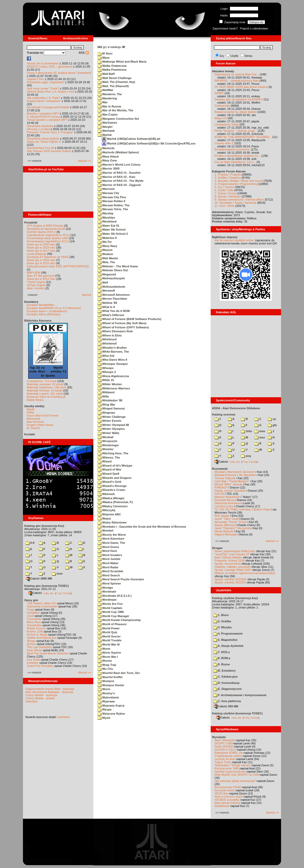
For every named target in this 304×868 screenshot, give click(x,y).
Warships (106, 218)
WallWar (105, 90)
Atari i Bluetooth (225, 740)
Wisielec (106, 449)
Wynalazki (219, 737)
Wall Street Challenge (114, 78)
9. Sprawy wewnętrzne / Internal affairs (239, 200)
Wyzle (104, 718)
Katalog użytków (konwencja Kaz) (235, 598)
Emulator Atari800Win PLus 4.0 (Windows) (54, 308)
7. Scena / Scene (226, 193)
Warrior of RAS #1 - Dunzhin (119, 173)
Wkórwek (106, 494)
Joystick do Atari (225, 759)
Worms (105, 661)
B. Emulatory (224, 671)
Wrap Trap (107, 665)
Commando (34, 619)
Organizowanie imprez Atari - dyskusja (50, 689)
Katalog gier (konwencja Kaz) (44, 526)
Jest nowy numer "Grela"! (43, 88)
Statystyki (31, 701)
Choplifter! (33, 613)
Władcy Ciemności (113, 506)
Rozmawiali (220, 469)
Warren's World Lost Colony (119, 165)
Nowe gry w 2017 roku (41, 251)
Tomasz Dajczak (225, 478)
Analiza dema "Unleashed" (44, 101)
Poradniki (31, 222)
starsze (87, 295)
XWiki (30, 412)
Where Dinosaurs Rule (115, 331)
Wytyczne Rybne (111, 714)
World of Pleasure (112, 624)
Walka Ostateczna (112, 66)
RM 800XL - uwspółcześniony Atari (237, 81)
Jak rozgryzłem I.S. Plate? (44, 98)
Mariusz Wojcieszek (227, 497)
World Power (109, 628)
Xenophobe (34, 625)
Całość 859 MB (226, 706)
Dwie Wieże (34, 650)
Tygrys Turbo (223, 762)
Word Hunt (107, 551)
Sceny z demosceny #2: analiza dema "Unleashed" (59, 73)
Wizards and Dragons (114, 478)
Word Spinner (109, 583)
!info (246, 431)
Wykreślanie (108, 697)
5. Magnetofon (225, 640)
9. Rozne (221, 664)
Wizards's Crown (111, 490)
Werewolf (106, 291)
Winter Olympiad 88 (113, 425)
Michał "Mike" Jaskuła (228, 484)
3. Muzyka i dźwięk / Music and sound (239, 181)
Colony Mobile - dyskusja (41, 695)
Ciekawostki (222, 106)
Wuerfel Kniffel (110, 677)
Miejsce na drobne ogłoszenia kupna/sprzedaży (245, 573)
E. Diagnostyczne (227, 689)
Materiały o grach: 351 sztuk (45, 394)
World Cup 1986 (111, 612)
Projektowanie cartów (228, 756)
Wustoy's (106, 693)
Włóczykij (106, 510)
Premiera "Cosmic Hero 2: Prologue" (50, 132)
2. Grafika (222, 621)
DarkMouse (222, 806)
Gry (222, 56)
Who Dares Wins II (112, 360)
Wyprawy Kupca (111, 706)
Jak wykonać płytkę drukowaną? (235, 781)
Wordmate (107, 592)
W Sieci (105, 53)
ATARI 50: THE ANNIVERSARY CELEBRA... (243, 137)
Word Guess (108, 547)
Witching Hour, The (113, 453)
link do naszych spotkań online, (234, 240)
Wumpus (106, 681)
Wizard (105, 461)
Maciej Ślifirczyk (225, 525)
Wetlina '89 (107, 303)
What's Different (111, 315)
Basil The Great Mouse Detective (48, 653)
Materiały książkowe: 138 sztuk (47, 387)
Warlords (106, 148)
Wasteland (107, 221)
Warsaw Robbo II (111, 201)
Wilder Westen (110, 384)
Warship (105, 213)
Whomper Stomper (113, 364)
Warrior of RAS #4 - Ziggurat (119, 185)
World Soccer (109, 636)
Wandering (107, 98)
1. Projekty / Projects (228, 174)
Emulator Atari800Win (40, 305)
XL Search (33, 428)
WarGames (107, 123)
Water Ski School (112, 230)
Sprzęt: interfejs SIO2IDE (231, 579)
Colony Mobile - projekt (40, 698)
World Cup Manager (113, 616)
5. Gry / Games (224, 187)
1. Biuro (221, 615)
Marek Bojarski (224, 531)
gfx (272, 425)
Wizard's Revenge (112, 486)
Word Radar (108, 567)
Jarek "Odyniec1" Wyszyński (233, 528)
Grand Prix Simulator (40, 666)
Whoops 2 (107, 372)
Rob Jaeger (222, 516)
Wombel (105, 531)
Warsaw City (108, 193)
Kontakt (30, 434)
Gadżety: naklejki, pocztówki (233, 567)
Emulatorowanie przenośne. (232, 149)
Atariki (31, 409)
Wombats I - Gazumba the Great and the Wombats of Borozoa (142, 527)
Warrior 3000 (108, 168)
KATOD (219, 494)
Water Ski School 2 (113, 234)
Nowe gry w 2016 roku (41, 260)
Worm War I (108, 657)
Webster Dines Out (113, 270)
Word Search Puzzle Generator (121, 579)
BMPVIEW (34, 273)
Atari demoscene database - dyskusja (49, 692)
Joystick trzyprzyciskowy (230, 771)
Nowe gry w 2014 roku (41, 279)
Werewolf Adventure (114, 295)
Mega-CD (221, 118)
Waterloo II (107, 238)
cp (272, 419)
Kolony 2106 (35, 631)
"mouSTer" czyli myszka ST (232, 554)
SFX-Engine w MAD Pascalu (45, 226)
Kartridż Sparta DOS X (41, 232)
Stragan (217, 548)
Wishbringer (108, 445)
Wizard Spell (108, 474)
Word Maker (108, 563)
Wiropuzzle (107, 441)
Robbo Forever (36, 628)
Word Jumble (109, 559)
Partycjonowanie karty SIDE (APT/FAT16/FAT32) (58, 266)
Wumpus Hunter (111, 685)
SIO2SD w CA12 (225, 750)
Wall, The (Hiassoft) (113, 86)
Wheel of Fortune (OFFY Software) (123, 327)
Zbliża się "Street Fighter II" (44, 142)
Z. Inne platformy (227, 701)
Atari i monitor (36, 288)
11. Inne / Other (224, 206)
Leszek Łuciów (224, 506)
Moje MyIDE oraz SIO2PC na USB (237, 775)
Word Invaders (110, 555)
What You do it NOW (114, 311)
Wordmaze (107, 600)
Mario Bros (34, 622)
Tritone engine (36, 282)
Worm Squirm (109, 653)
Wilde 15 (106, 380)
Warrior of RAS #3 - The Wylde (120, 181)
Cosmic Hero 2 (224, 143)
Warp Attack (108, 156)
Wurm (104, 689)
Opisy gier (31, 600)
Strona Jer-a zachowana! (43, 63)
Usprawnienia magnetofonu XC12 (48, 235)
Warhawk (106, 131)
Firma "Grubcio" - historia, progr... (236, 131)
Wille (103, 396)
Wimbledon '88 (110, 400)
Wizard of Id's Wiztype (115, 466)
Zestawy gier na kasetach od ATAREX (239, 99)
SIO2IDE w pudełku (227, 800)
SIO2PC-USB (223, 743)
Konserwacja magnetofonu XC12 (48, 241)
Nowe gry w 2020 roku (41, 244)
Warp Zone (107, 160)
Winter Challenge (112, 417)
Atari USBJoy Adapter (228, 557)
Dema (248, 56)
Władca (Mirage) (111, 498)
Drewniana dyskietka (40, 126)
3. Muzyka (222, 627)
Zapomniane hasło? (225, 28)
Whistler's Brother (112, 348)
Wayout (105, 250)
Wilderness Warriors (114, 388)
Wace (104, 58)
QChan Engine (36, 285)
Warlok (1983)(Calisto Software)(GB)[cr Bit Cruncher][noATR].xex (149, 143)
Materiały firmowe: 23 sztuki (45, 390)
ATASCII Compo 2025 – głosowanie (50, 67)
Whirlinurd (107, 339)
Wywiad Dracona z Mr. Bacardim (235, 475)
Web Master (108, 258)
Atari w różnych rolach (229, 797)
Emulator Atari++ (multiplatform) (47, 311)
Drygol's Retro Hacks (40, 425)
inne (57, 574)
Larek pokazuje (37, 254)
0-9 (30, 543)
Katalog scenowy (224, 414)
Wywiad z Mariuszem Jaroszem (235, 472)
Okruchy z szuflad (38, 129)
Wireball (105, 437)
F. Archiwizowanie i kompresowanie (240, 695)
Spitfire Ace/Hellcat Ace (42, 638)
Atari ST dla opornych (41, 276)
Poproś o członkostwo (254, 28)
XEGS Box (221, 793)
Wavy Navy (107, 246)
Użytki (234, 56)
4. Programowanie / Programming (236, 184)
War (102, 102)
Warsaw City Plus (112, 197)
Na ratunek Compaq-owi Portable (48, 107)
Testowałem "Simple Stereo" (233, 765)
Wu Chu (105, 669)
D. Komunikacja (226, 683)
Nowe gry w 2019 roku (41, 248)
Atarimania (34, 419)
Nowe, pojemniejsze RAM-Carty (235, 551)
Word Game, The (111, 543)
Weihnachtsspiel (111, 278)
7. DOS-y (222, 652)
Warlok (105, 135)
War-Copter (108, 114)
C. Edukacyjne (225, 677)
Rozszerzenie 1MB (227, 768)
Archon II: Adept (37, 635)
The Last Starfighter (39, 647)
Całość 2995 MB (39, 578)
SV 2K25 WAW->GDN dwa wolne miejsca (241, 87)
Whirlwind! (107, 343)
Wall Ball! (106, 74)
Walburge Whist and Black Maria (122, 62)
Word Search (109, 575)
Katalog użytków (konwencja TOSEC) (237, 713)
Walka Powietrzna (112, 70)
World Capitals (110, 608)
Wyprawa (106, 701)
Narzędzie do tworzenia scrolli (46, 229)
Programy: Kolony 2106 (230, 560)
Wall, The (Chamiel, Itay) (116, 82)
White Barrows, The (113, 352)
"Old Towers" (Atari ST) (42, 603)
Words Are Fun (110, 604)
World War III (109, 644)
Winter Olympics (111, 429)
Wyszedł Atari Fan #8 (40, 148)
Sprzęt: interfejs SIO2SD (230, 582)
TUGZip (67, 593)
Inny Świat (34, 660)
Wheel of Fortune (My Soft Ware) (122, 323)
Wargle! (105, 127)
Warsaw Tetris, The (113, 209)
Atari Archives (35, 422)
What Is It (106, 307)
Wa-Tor (105, 242)
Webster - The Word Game (118, 266)
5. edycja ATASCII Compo (43, 117)
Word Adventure (111, 539)
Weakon (105, 254)
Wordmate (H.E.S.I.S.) (114, 596)
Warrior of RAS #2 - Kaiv (116, 177)
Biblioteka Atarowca (38, 321)
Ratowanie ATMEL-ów (229, 753)
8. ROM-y (222, 658)
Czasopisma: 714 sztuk (42, 381)
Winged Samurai (111, 408)
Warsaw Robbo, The (114, 205)
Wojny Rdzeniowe (112, 522)
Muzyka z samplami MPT (43, 113)
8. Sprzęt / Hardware (228, 196)
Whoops (105, 368)
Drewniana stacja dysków (43, 138)
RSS (84, 53)
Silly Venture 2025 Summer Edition (49, 151)
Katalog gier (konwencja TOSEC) (47, 586)
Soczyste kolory (225, 790)
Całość (35, 593)
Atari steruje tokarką (227, 803)
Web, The (106, 262)
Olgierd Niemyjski (226, 534)
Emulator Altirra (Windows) (44, 314)
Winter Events (109, 421)
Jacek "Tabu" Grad (226, 519)
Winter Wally (108, 433)
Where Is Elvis (110, 335)
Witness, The (109, 457)
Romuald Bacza (225, 500)
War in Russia (109, 106)
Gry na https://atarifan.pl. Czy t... (235, 162)
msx (260, 437)
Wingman (106, 413)
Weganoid (107, 274)
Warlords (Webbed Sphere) (118, 152)
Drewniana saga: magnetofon (46, 82)
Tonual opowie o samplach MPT (47, 120)
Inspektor (33, 663)
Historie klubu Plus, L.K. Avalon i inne (51, 92)
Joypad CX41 (35, 79)
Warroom (106, 189)
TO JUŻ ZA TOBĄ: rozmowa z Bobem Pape (242, 509)
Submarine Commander (42, 606)
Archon (31, 644)
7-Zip (59, 593)
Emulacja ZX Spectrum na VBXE (48, 257)
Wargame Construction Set (118, 119)
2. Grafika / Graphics (228, 178)
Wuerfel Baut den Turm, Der (119, 673)
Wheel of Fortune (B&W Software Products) (129, 319)
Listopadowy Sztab (227, 124)
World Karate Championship (119, 620)
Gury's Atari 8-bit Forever (42, 415)
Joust (30, 616)
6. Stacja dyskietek (228, 646)
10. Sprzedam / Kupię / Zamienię (235, 203)
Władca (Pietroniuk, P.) (115, 502)
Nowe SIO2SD (224, 746)
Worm (104, 649)
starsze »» (85, 161)
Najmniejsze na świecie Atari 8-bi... (237, 74)
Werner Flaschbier (112, 299)
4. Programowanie (228, 634)
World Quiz (107, 632)
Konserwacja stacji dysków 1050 (47, 238)
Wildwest (106, 392)
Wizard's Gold (109, 482)
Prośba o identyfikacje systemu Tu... (238, 156)
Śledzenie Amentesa (228, 503)
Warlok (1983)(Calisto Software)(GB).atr (131, 139)
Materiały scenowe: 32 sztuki (45, 384)
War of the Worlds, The (115, 110)
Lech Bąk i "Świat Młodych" (232, 481)
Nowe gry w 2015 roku (41, 263)
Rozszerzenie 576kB (228, 787)
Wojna (104, 519)
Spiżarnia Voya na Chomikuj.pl (46, 397)
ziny (246, 456)
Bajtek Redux (35, 400)
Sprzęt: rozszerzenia (228, 564)
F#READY (221, 487)
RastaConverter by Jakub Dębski (236, 112)
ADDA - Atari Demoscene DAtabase (236, 408)
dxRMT (219, 93)
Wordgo (105, 588)
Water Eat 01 (108, 226)
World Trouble (110, 640)
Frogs (31, 610)
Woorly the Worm (112, 535)
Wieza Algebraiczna (113, 376)
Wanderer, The (110, 94)
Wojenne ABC (109, 514)
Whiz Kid (106, 356)
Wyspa (31, 641)
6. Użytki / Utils (224, 190)
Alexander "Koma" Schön (231, 522)
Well (103, 282)
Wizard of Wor (110, 469)
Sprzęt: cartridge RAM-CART (233, 570)
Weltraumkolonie (111, 287)
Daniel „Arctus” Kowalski (230, 491)
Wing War (106, 405)
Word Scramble (110, 571)
